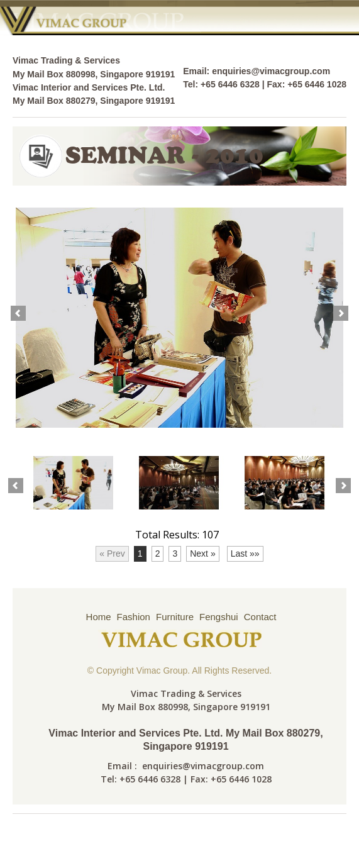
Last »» (245, 554)
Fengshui (219, 617)
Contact (260, 617)
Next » (202, 554)
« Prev (112, 554)
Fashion (134, 617)
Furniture (175, 617)
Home (99, 617)
